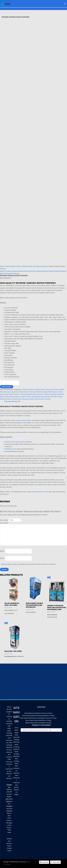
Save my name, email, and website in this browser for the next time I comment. (29, 564)
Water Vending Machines (16, 754)
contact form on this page (44, 492)
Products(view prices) (16, 785)
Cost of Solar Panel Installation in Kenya (38, 720)
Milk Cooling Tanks (16, 761)
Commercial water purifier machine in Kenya (47, 397)
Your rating (4, 520)
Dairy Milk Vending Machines (16, 740)
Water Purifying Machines (16, 747)
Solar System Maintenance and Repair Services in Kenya (38, 718)
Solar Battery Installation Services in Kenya (38, 713)
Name (2, 551)
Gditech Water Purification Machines (35, 266)
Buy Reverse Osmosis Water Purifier (19, 397)
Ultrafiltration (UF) (10, 449)
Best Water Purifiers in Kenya (16, 394)
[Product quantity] (10, 383)
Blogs (16, 794)
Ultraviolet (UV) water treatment (15, 442)
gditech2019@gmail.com (9, 801)
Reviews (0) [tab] (16, 401)
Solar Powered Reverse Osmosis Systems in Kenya (38, 716)
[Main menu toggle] (65, 4)
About (16, 730)
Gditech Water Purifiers (13, 266)
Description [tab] (8, 401)
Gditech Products (6, 271)
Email (2, 558)
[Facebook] (44, 862)
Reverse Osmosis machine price (11, 399)
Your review (4, 523)
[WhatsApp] (55, 862)
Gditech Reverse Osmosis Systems (49, 271)
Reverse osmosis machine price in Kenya (37, 399)
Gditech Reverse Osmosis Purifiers (24, 271)
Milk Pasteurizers (16, 768)
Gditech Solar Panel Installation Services (38, 723)
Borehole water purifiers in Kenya (38, 394)
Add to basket (7, 387)
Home (2, 266)
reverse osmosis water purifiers (21, 420)
